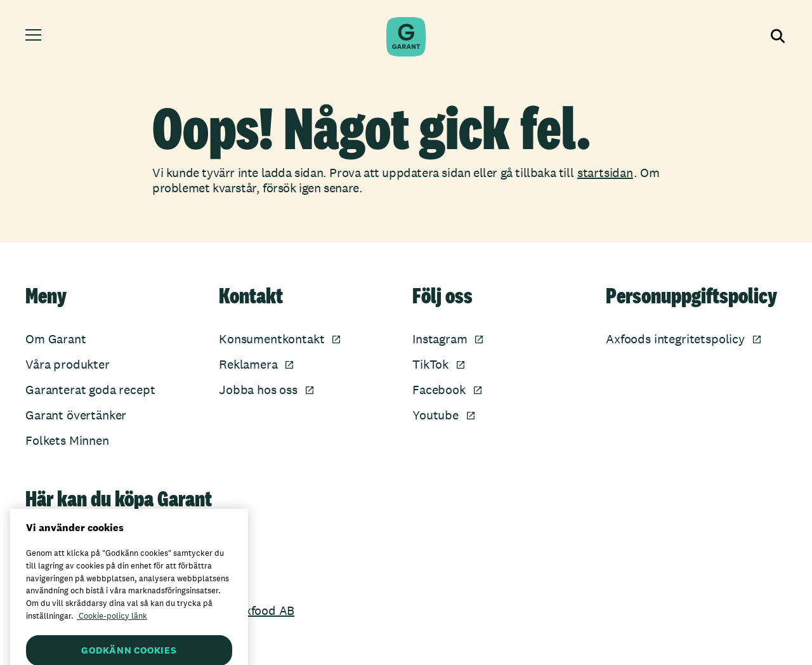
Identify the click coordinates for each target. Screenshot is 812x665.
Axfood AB (265, 610)
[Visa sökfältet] (776, 37)
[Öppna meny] (35, 37)
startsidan (605, 173)
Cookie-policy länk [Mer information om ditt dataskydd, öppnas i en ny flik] (112, 631)
